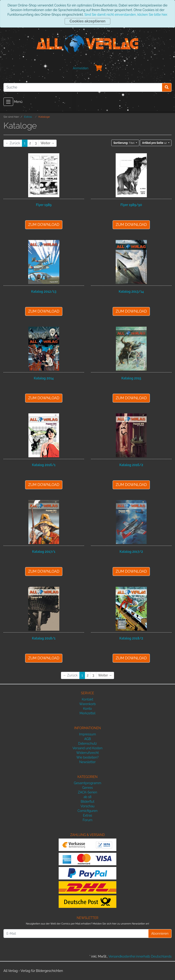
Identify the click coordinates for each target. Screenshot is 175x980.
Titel (124, 143)
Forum (87, 820)
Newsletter (87, 762)
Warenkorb (87, 704)
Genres (87, 788)
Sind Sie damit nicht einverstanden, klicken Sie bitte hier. (126, 15)
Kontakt (87, 699)
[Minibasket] (99, 68)
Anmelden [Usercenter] (81, 68)
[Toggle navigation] (8, 102)
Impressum (88, 734)
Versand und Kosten (87, 748)
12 (155, 143)
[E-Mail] (76, 934)
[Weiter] (48, 143)
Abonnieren (160, 934)
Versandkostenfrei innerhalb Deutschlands (140, 956)
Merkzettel (88, 713)
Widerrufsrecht (87, 753)
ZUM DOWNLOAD (44, 225)
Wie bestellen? (87, 757)
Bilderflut (87, 802)
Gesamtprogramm (88, 783)
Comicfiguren (88, 811)
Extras (87, 815)
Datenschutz (88, 743)
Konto (87, 709)
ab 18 (87, 797)
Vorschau (87, 806)
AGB (87, 739)
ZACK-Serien (87, 792)
